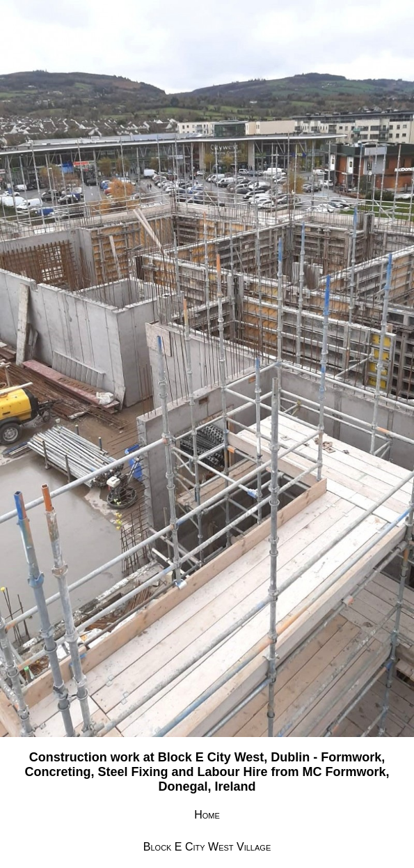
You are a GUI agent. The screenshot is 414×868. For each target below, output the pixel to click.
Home (207, 815)
